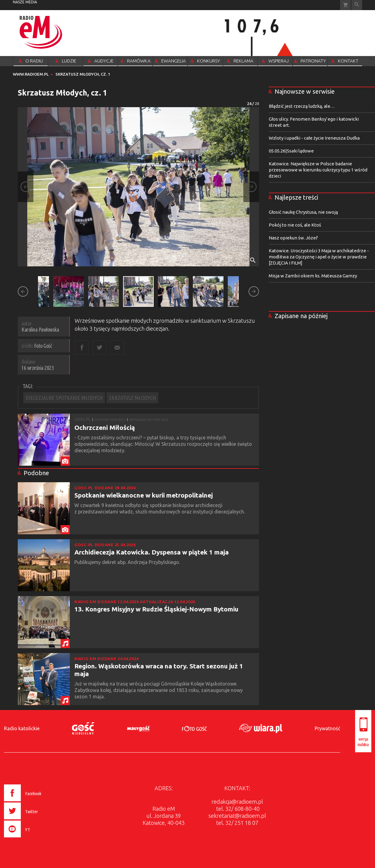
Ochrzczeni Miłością (105, 427)
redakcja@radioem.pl (237, 802)
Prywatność (327, 728)
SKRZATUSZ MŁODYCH (132, 398)
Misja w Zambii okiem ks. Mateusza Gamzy (313, 276)
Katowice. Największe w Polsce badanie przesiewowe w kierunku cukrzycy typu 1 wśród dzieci (318, 170)
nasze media (25, 2)
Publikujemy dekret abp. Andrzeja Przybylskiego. (128, 562)
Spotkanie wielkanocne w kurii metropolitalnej (144, 495)
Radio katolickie (22, 728)
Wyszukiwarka (357, 5)
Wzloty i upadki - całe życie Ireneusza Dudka (314, 138)
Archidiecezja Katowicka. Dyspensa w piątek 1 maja (152, 552)
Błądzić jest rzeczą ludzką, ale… (302, 106)
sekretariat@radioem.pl (237, 816)
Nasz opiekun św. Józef (293, 238)
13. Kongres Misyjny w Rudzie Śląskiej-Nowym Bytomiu (156, 609)
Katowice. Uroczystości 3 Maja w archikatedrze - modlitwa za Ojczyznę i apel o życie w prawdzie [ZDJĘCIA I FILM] (319, 257)
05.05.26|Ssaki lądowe (291, 151)
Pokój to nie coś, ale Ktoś (295, 225)
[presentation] (35, 838)
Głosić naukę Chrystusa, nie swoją (303, 212)
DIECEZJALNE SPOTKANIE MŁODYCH (64, 398)
